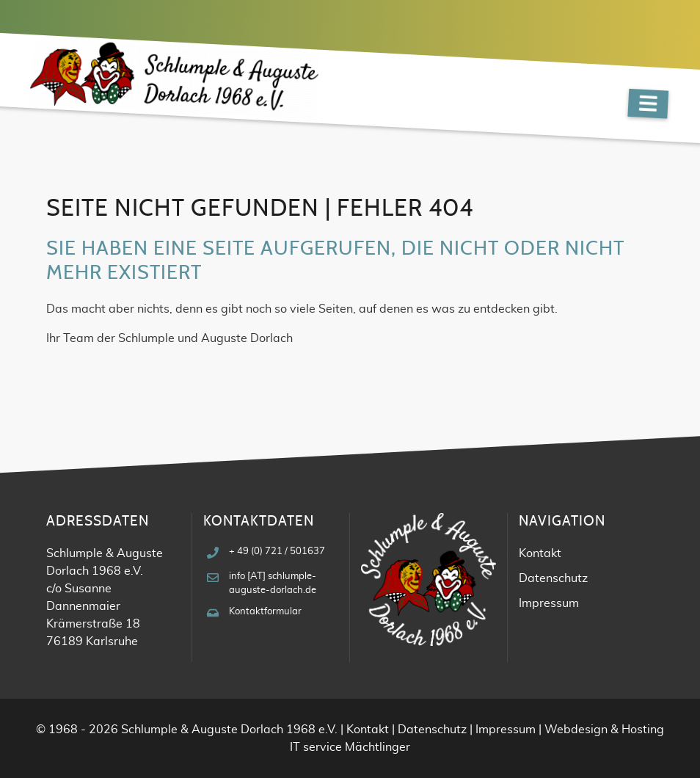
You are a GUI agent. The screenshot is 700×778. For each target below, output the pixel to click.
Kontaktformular (265, 612)
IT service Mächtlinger (350, 747)
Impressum (549, 603)
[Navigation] (648, 104)
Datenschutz (553, 578)
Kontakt (540, 553)
